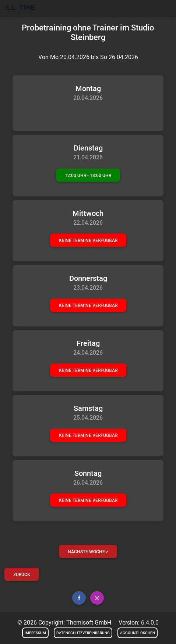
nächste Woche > (88, 552)
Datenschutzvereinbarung (83, 633)
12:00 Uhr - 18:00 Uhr (88, 176)
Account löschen (138, 633)
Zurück (22, 575)
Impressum (35, 633)
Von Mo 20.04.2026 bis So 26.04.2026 (88, 57)
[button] (79, 598)
